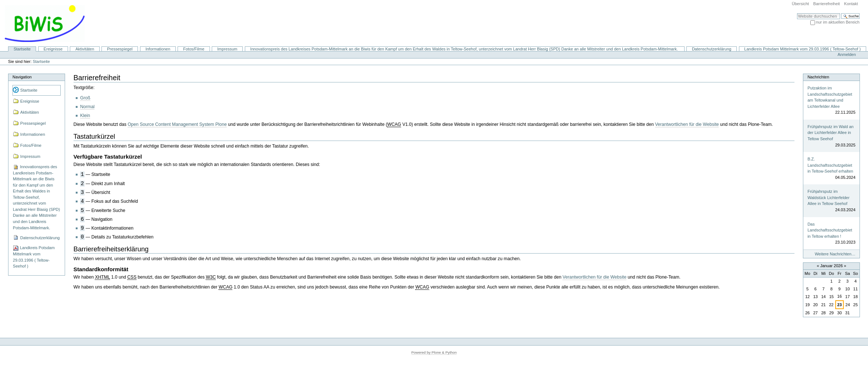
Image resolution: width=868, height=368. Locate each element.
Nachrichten (818, 77)
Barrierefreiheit (826, 4)
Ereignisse (53, 49)
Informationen (158, 49)
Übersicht (801, 4)
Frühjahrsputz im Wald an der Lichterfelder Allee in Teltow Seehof (830, 133)
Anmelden (847, 54)
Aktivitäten (85, 49)
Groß (85, 98)
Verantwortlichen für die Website (687, 124)
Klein (85, 116)
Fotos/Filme (194, 49)
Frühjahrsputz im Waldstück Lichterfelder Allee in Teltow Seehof (828, 197)
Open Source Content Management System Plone (177, 124)
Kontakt (851, 4)
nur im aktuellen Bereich (838, 22)
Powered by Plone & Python (434, 352)
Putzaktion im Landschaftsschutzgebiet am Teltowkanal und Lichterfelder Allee (830, 97)
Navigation (22, 77)
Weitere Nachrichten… (835, 254)
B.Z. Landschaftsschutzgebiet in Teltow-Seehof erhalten (830, 165)
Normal (87, 107)
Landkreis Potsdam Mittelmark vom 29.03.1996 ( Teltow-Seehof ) (802, 49)
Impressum (227, 49)
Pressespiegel (120, 49)
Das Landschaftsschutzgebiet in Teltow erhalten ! (830, 230)
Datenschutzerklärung (712, 49)
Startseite (22, 49)
